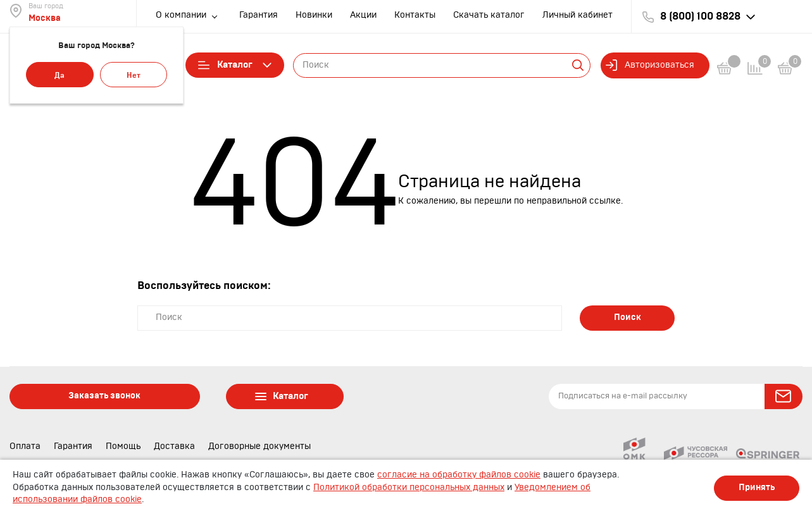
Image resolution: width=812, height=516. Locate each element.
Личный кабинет (578, 15)
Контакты (415, 15)
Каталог (235, 65)
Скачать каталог (489, 15)
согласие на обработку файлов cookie (459, 475)
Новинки (314, 15)
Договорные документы (259, 446)
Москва (45, 18)
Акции (363, 15)
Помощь (123, 446)
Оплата (25, 446)
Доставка (174, 446)
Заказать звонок (104, 396)
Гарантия (259, 15)
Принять (757, 488)
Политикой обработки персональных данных (409, 488)
